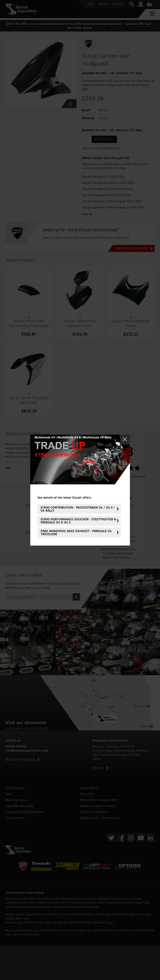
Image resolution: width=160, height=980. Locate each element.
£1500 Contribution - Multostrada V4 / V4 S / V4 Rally (78, 509)
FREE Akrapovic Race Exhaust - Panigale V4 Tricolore (76, 532)
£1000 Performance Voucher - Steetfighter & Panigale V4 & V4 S (78, 521)
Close (125, 439)
